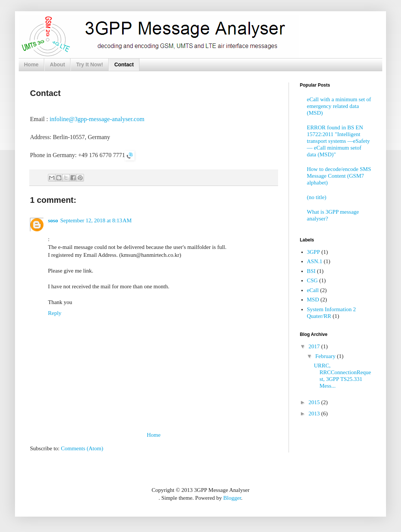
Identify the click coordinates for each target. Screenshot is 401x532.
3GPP (313, 252)
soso (53, 220)
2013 (315, 414)
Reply (55, 313)
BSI (311, 271)
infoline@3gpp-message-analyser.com (97, 119)
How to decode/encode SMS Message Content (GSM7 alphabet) (339, 176)
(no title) (317, 197)
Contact (124, 64)
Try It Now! (90, 64)
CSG (312, 280)
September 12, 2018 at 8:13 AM (96, 220)
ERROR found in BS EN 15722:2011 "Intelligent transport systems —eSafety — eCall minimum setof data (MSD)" (338, 141)
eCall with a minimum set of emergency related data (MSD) (339, 106)
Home (31, 64)
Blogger (232, 498)
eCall (313, 290)
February (326, 356)
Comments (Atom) (82, 448)
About (57, 64)
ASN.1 (315, 261)
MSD (313, 300)
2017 (315, 346)
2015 (315, 402)
